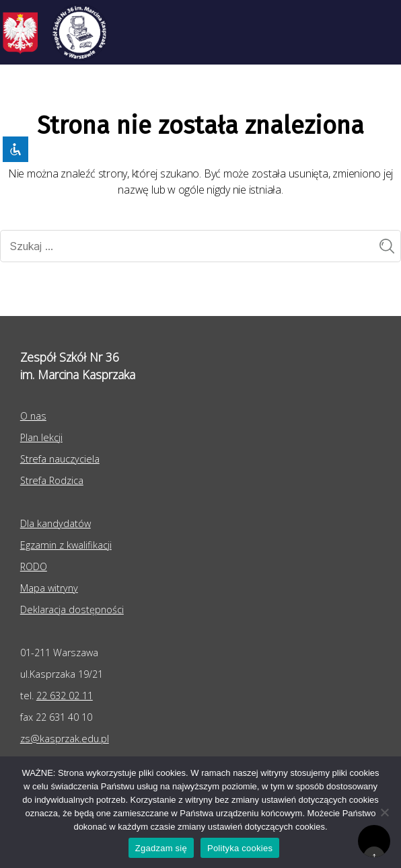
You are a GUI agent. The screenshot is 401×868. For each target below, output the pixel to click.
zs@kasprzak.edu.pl (65, 739)
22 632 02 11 (65, 696)
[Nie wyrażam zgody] (384, 812)
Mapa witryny (49, 588)
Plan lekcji (41, 437)
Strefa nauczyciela (60, 459)
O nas (33, 416)
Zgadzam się (161, 848)
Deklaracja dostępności (72, 609)
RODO (34, 566)
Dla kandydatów (56, 523)
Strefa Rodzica (52, 480)
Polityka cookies (240, 848)
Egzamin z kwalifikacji (66, 545)
